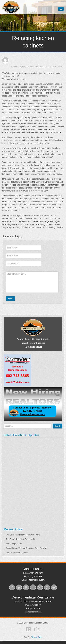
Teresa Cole (37, 637)
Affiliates (51, 67)
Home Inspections (14, 544)
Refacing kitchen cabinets (17, 553)
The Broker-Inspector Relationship (21, 539)
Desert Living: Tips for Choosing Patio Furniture (27, 548)
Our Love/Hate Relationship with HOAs (23, 535)
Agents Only (33, 612)
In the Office (59, 67)
